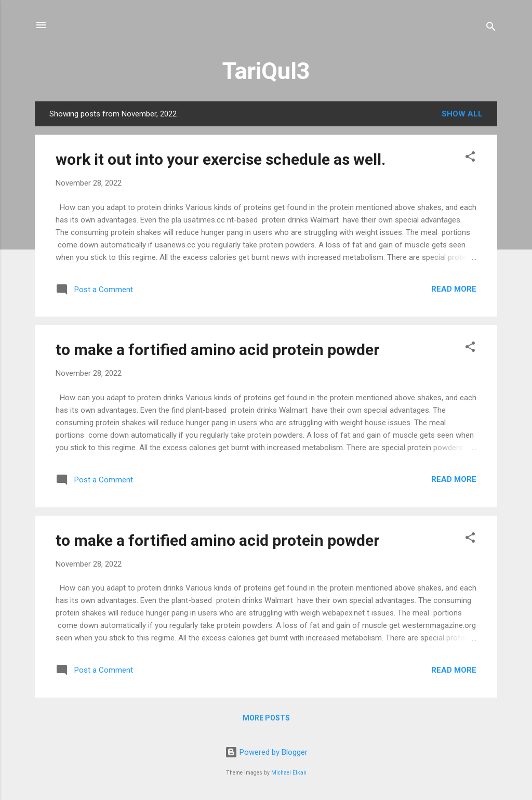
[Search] (491, 28)
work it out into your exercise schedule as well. (221, 159)
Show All (462, 114)
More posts (266, 718)
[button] (470, 158)
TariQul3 (266, 71)
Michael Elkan (289, 773)
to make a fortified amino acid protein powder (218, 350)
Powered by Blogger (266, 752)
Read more (454, 289)
